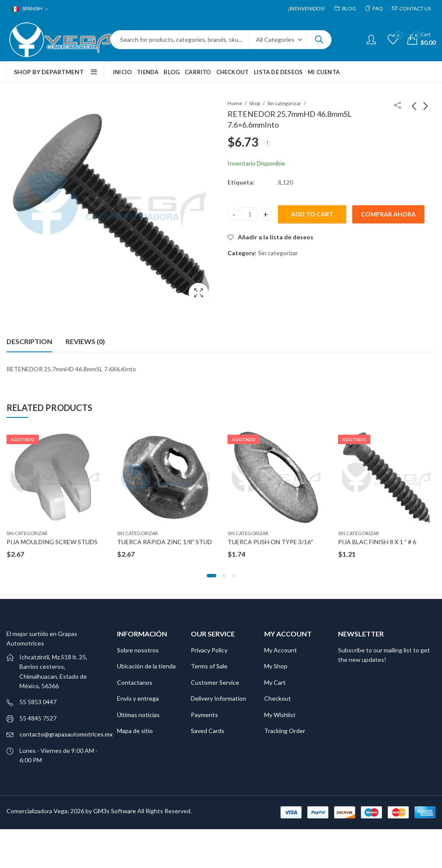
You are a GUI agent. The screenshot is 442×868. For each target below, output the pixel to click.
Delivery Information (218, 698)
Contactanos (135, 682)
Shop (255, 103)
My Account (281, 650)
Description (29, 341)
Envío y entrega (138, 698)
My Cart (275, 682)
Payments (204, 715)
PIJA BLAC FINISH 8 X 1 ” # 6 (377, 542)
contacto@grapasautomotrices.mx (66, 734)
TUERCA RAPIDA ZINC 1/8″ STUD (164, 542)
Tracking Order (285, 731)
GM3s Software (115, 811)
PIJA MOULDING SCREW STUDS (52, 542)
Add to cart (312, 214)
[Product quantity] (250, 214)
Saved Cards (208, 731)
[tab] (29, 342)
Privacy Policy (209, 650)
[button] (212, 576)
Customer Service (215, 682)
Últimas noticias (138, 715)
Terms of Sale (209, 666)
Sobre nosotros (138, 650)
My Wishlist (280, 715)
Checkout (278, 698)
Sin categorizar (284, 103)
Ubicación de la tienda (146, 666)
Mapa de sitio (135, 731)
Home (235, 103)
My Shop (276, 666)
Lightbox (199, 293)
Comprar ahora (388, 214)
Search (319, 40)
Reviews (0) (85, 341)
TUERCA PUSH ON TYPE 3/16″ (270, 542)
